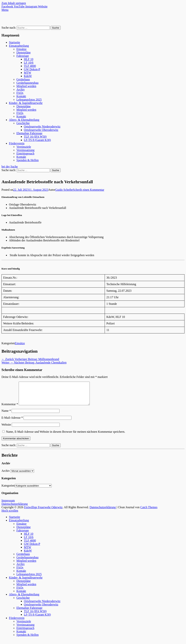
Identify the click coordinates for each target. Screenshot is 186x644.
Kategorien (8, 490)
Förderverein (17, 143)
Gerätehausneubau (27, 83)
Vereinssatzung (25, 150)
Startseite (15, 42)
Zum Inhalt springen (14, 3)
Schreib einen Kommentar (89, 190)
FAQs (20, 93)
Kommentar (10, 409)
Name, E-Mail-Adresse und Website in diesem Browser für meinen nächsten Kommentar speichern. (66, 436)
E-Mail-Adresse (12, 422)
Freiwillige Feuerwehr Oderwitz (43, 512)
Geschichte (23, 123)
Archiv (21, 89)
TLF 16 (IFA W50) (35, 137)
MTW (28, 73)
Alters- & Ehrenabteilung (24, 120)
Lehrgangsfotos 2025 (29, 100)
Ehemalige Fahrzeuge (29, 133)
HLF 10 (29, 59)
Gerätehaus (23, 79)
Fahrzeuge (23, 56)
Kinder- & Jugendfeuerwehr (26, 103)
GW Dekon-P (32, 69)
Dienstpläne (24, 52)
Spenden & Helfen (28, 160)
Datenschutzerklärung (15, 508)
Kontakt (21, 96)
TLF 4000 (30, 66)
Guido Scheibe (64, 190)
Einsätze (21, 49)
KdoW (28, 76)
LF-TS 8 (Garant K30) (37, 140)
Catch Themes (149, 512)
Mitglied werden (26, 86)
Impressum (8, 505)
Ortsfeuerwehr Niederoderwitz (42, 126)
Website (6, 429)
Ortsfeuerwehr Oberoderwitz (41, 130)
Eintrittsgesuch (25, 153)
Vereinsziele (24, 147)
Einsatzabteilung (19, 46)
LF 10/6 (29, 63)
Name (6, 415)
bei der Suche (10, 167)
